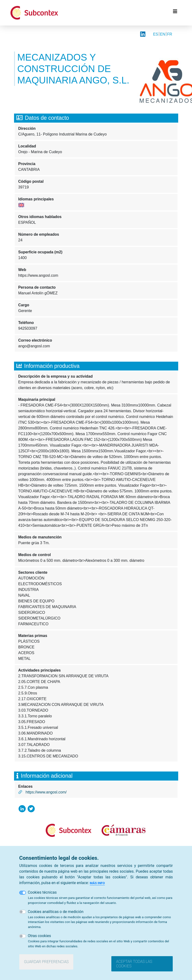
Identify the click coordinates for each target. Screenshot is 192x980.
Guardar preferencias (46, 962)
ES (155, 34)
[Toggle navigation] (175, 13)
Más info (97, 883)
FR (170, 34)
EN (162, 34)
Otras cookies (39, 936)
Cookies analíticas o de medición (56, 912)
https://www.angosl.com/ (46, 792)
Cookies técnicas (42, 892)
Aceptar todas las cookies (134, 964)
